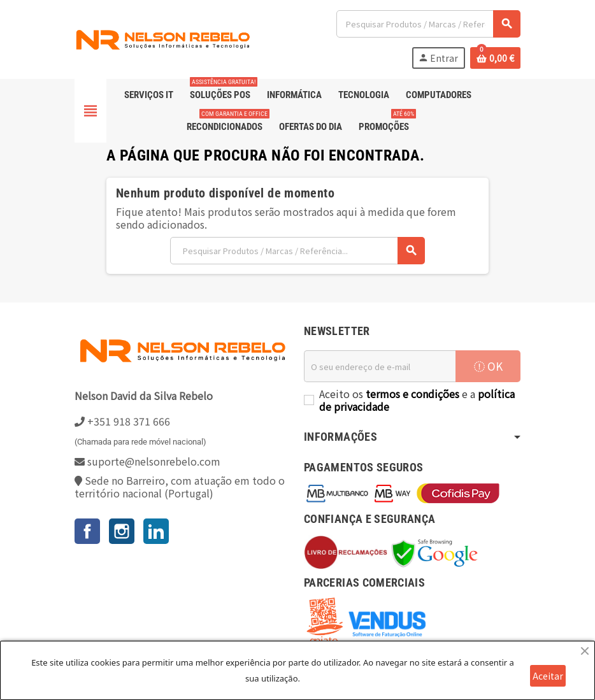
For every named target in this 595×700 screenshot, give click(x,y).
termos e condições (412, 394)
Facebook (87, 531)
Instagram (122, 531)
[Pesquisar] (428, 24)
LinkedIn (156, 531)
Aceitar (548, 676)
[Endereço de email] (380, 366)
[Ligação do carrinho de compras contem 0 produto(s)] (495, 58)
